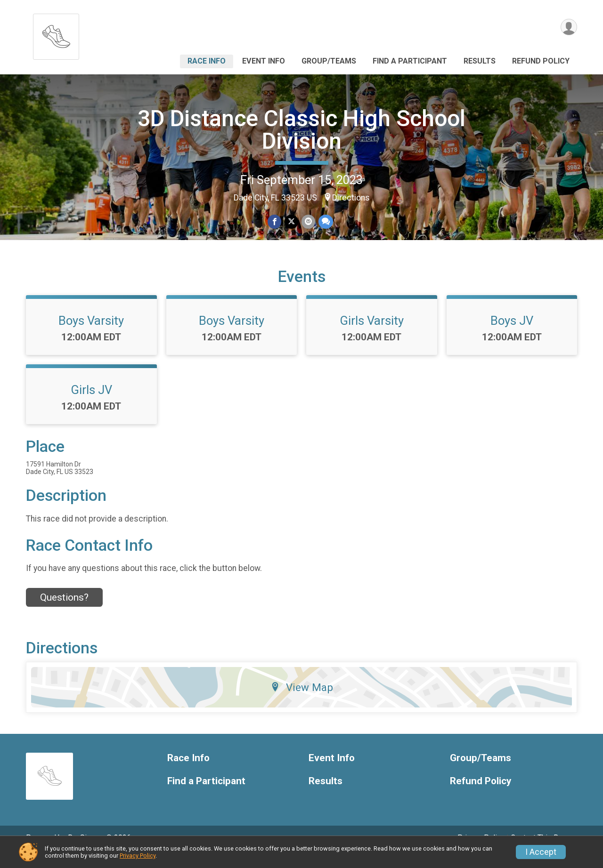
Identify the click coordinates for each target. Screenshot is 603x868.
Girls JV (91, 403)
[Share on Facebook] (275, 222)
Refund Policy (541, 61)
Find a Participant (410, 61)
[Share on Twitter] (291, 222)
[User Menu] (568, 28)
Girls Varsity (372, 334)
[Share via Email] (308, 222)
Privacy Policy (138, 856)
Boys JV (512, 334)
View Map (302, 700)
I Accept (541, 852)
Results (480, 61)
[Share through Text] (325, 222)
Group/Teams (329, 61)
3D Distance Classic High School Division (301, 130)
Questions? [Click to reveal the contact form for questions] (64, 610)
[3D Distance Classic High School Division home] (56, 34)
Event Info (264, 61)
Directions (351, 198)
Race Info (207, 61)
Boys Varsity (91, 334)
